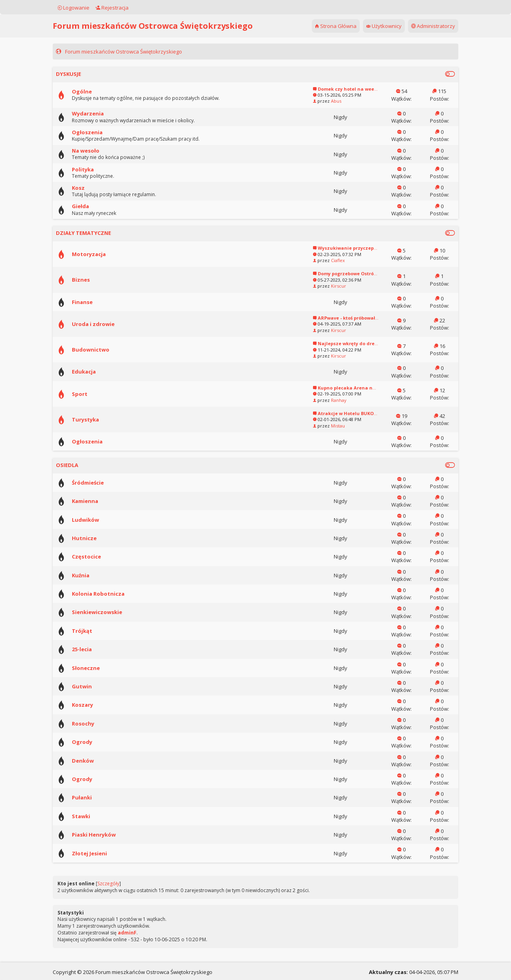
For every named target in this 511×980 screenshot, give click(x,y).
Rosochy (94, 724)
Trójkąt (93, 631)
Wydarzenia (99, 113)
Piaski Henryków (105, 835)
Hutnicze (95, 538)
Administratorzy (422, 26)
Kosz (89, 188)
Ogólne (93, 91)
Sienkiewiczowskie (108, 612)
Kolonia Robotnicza (109, 594)
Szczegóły (120, 884)
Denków (94, 761)
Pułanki (93, 797)
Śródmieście (99, 483)
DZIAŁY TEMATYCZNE (95, 233)
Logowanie (85, 8)
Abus (325, 101)
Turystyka (97, 419)
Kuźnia (92, 575)
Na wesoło (97, 151)
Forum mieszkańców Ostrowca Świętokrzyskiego (164, 26)
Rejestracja (123, 8)
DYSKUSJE (80, 74)
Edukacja (95, 372)
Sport (91, 394)
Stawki (92, 816)
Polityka (94, 169)
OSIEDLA (78, 465)
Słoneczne (97, 668)
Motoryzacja (100, 254)
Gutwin (93, 686)
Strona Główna (325, 26)
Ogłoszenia (98, 132)
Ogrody (93, 742)
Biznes (92, 280)
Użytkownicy (373, 26)
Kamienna (96, 501)
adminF (138, 933)
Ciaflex (327, 260)
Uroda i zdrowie (104, 324)
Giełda (92, 206)
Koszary (94, 705)
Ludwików (97, 520)
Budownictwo (102, 350)
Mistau (327, 426)
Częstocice (98, 557)
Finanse (93, 302)
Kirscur (327, 286)
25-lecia (93, 649)
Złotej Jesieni (101, 853)
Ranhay (328, 400)
